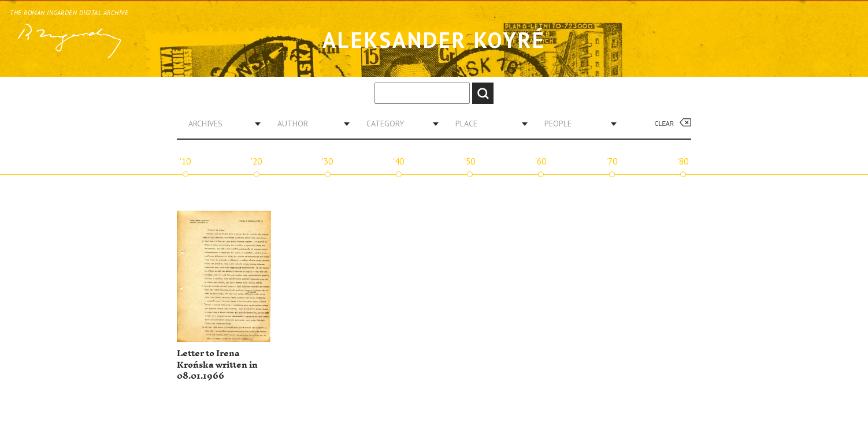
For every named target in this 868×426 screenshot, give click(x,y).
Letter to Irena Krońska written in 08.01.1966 (217, 365)
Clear (664, 124)
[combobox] (220, 124)
